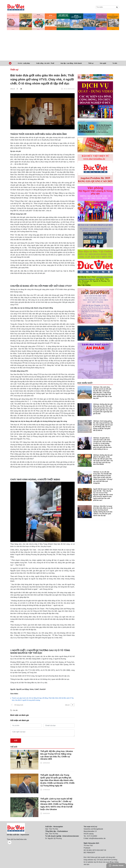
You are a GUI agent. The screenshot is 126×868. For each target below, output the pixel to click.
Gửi (16, 741)
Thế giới (14, 747)
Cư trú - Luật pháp (24, 63)
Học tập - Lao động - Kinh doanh (71, 63)
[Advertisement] (63, 46)
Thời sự (91, 63)
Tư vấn (115, 63)
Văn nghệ (103, 63)
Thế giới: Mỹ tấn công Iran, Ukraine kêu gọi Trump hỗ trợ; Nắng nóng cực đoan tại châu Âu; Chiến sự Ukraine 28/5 (57, 755)
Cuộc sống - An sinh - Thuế (45, 63)
